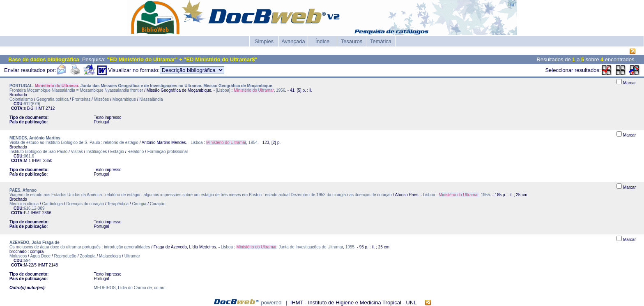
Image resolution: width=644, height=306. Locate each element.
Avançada (293, 41)
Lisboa (197, 143)
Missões (102, 99)
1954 (253, 143)
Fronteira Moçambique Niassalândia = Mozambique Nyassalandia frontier (76, 90)
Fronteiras (81, 99)
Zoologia (87, 256)
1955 (485, 195)
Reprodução (65, 256)
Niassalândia (151, 99)
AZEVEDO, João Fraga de (34, 242)
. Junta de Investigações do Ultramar (290, 247)
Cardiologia (53, 204)
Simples (264, 41)
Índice (323, 41)
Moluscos (18, 256)
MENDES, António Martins (35, 138)
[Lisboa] (223, 90)
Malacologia (110, 256)
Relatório (136, 152)
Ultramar (132, 256)
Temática (381, 41)
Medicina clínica (24, 204)
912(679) (32, 104)
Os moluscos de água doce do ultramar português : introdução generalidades (80, 247)
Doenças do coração (85, 204)
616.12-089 (34, 208)
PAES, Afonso (23, 190)
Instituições (97, 152)
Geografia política (53, 99)
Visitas (77, 152)
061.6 (29, 156)
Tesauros (352, 41)
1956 (281, 90)
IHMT (39, 108)
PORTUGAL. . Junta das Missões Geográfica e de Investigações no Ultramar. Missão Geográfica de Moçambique (141, 86)
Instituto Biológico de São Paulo (38, 152)
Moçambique (124, 99)
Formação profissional (168, 152)
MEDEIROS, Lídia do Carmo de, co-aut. (130, 288)
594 (27, 261)
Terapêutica (118, 204)
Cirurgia (139, 204)
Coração (158, 204)
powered (271, 303)
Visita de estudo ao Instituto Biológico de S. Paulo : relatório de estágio (74, 143)
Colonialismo (21, 99)
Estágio (117, 152)
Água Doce (40, 256)
